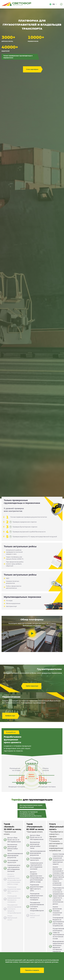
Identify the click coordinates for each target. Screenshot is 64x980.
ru (53, 4)
